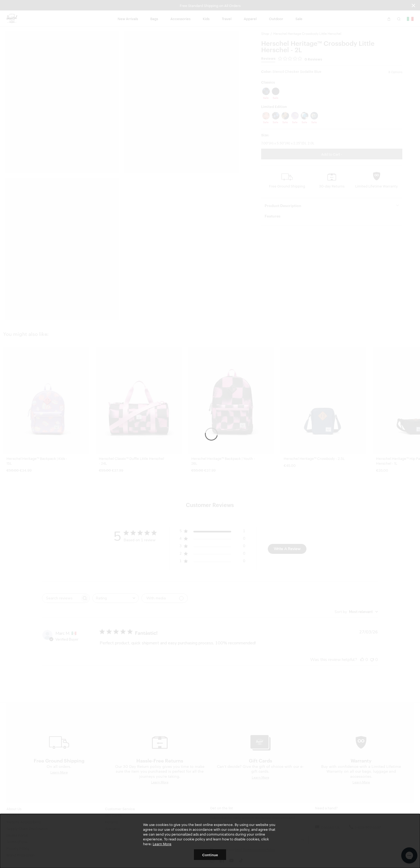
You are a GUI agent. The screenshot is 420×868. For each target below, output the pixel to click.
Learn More (162, 844)
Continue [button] (210, 855)
